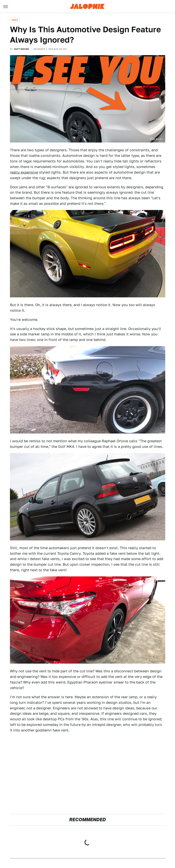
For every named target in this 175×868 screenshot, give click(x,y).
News (15, 20)
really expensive (24, 172)
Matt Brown (22, 49)
